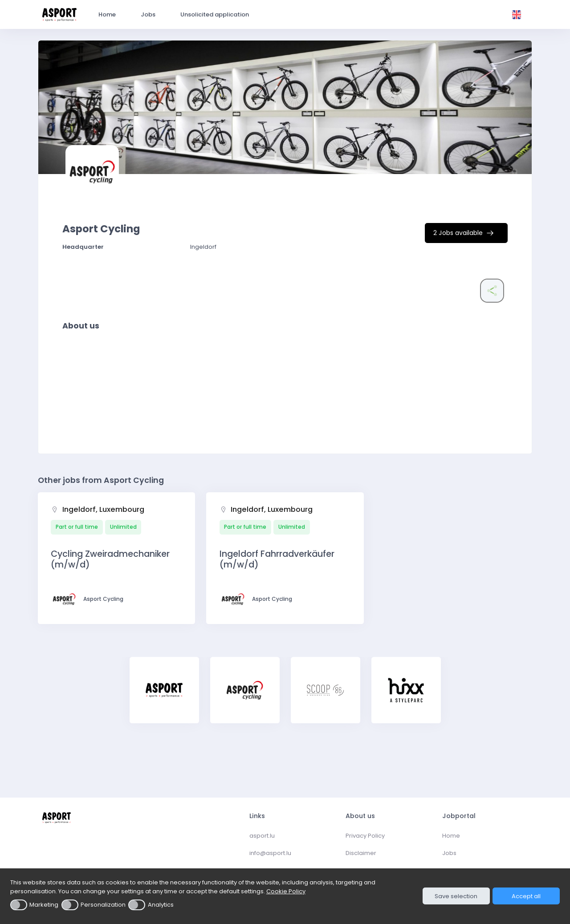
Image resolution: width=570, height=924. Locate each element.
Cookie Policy (286, 891)
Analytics (161, 905)
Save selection (456, 896)
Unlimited (123, 527)
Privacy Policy (365, 836)
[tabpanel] (164, 696)
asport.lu (262, 836)
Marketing (44, 905)
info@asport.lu (270, 853)
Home (451, 836)
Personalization (103, 905)
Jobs (449, 853)
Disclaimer (361, 853)
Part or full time (77, 527)
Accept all (526, 896)
